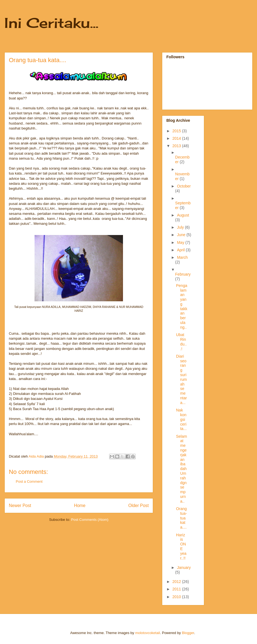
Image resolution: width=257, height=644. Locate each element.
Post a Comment (29, 481)
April (181, 250)
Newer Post (20, 506)
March (182, 257)
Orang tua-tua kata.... (181, 518)
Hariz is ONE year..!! (181, 547)
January (184, 568)
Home (80, 506)
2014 (177, 138)
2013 (177, 146)
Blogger (188, 633)
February (183, 274)
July (181, 227)
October (184, 186)
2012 (177, 582)
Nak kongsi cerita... (181, 419)
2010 (177, 597)
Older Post (138, 506)
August (183, 215)
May (181, 242)
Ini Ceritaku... (51, 23)
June (182, 235)
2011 (177, 589)
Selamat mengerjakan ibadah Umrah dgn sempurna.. (182, 469)
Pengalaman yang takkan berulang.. (182, 306)
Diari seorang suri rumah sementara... (181, 379)
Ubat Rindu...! (181, 342)
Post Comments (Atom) (90, 520)
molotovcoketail (148, 633)
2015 (177, 131)
